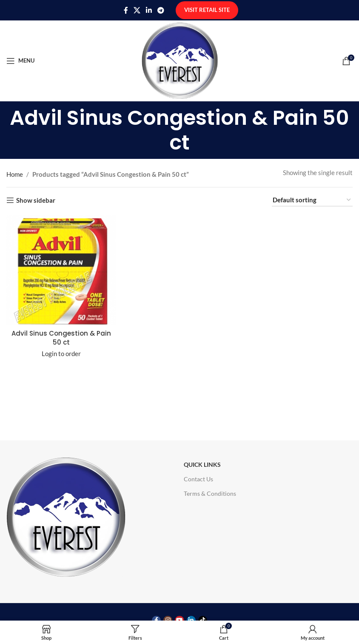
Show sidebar (36, 200)
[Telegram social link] (161, 10)
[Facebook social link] (126, 10)
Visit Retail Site (207, 10)
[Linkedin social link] (149, 10)
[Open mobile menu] (20, 61)
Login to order (61, 354)
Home (15, 174)
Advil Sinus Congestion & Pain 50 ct (61, 338)
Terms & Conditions (210, 493)
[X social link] (137, 10)
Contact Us (198, 479)
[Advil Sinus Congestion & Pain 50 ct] (61, 270)
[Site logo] (180, 60)
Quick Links (202, 464)
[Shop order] (312, 200)
